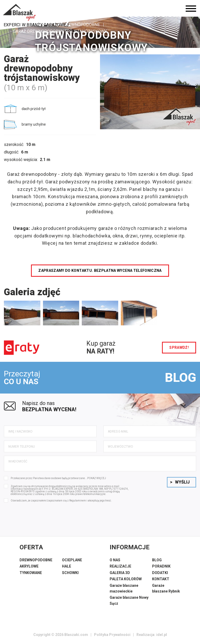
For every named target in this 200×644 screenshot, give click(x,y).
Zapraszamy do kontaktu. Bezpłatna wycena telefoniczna (100, 271)
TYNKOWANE (31, 573)
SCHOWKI (70, 573)
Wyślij (180, 482)
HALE (67, 566)
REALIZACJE (120, 566)
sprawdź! (179, 347)
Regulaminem (78, 501)
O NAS (115, 560)
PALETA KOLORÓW (126, 579)
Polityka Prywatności (112, 635)
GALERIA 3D (120, 573)
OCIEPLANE (72, 560)
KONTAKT (161, 579)
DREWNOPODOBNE (36, 560)
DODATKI (160, 573)
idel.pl (162, 635)
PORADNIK (161, 566)
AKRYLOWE (29, 566)
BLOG (180, 378)
